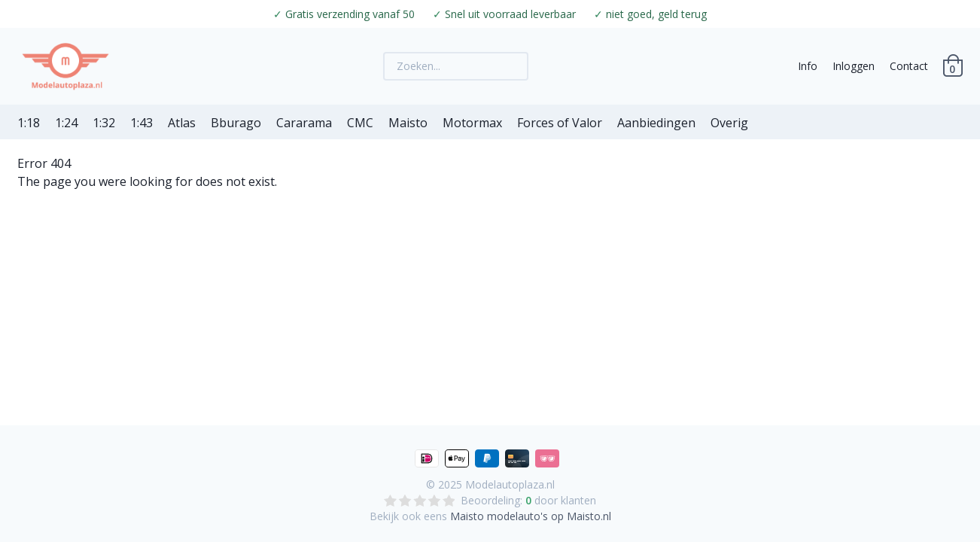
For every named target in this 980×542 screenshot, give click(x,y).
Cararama (304, 123)
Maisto (408, 123)
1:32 (104, 123)
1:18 (29, 123)
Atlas (182, 123)
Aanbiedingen (656, 123)
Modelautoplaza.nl (510, 484)
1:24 (66, 123)
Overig (729, 123)
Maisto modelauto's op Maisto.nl (531, 516)
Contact (909, 66)
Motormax (472, 123)
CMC (360, 123)
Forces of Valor (560, 123)
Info (808, 66)
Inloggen (854, 66)
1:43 (142, 123)
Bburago (236, 123)
